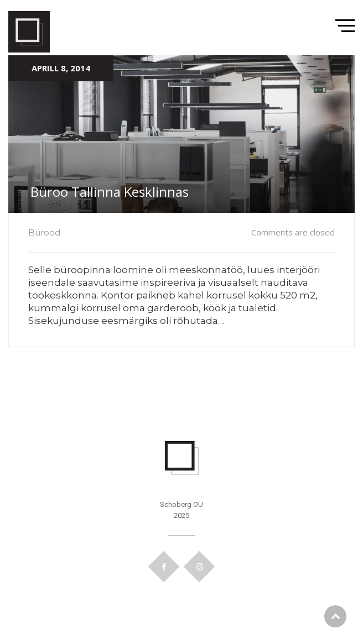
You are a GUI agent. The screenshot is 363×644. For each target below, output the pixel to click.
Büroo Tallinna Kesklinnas (110, 192)
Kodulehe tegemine (182, 589)
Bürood (44, 232)
